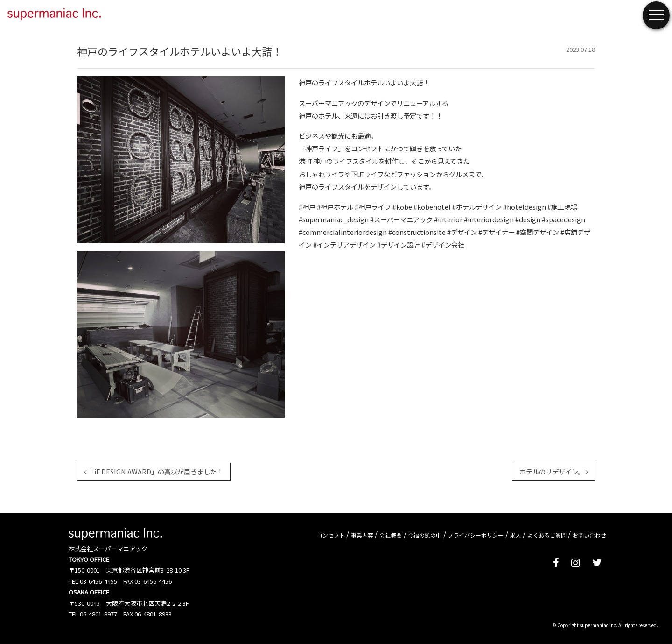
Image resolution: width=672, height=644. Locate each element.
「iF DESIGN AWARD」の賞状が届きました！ (154, 471)
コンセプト (331, 534)
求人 (516, 534)
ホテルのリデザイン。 (554, 471)
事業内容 (362, 534)
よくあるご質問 (547, 534)
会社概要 (391, 534)
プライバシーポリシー (476, 534)
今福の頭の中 (425, 534)
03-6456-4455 (98, 581)
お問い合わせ (589, 534)
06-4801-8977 (98, 614)
